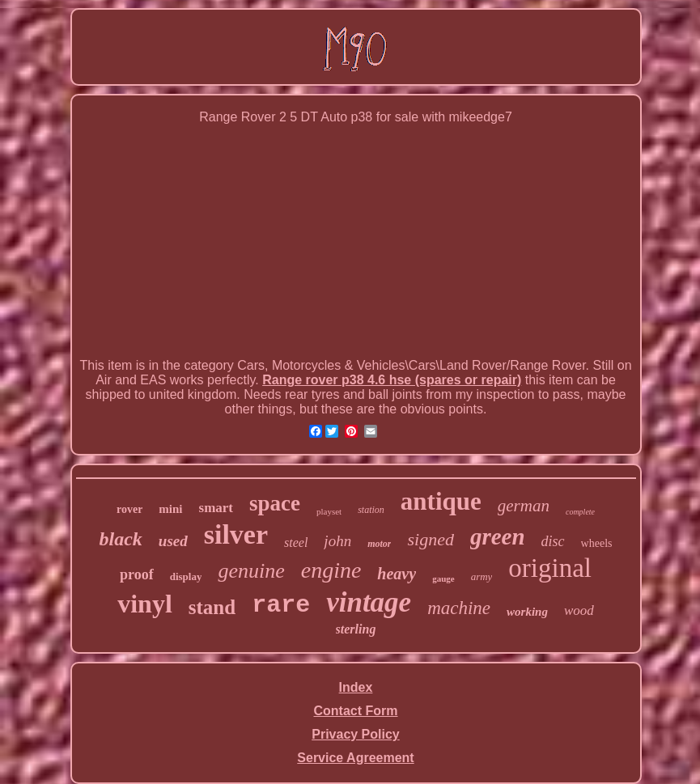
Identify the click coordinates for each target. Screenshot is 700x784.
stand (212, 607)
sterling (356, 629)
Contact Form (356, 711)
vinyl (145, 604)
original (550, 568)
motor (379, 544)
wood (579, 610)
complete (580, 512)
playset (329, 511)
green (498, 536)
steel (296, 542)
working (527, 612)
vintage (369, 602)
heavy (397, 574)
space (275, 503)
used (173, 541)
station (371, 510)
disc (553, 541)
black (120, 539)
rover (129, 509)
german (524, 506)
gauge (443, 578)
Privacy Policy (356, 734)
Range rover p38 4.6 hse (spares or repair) (392, 380)
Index (356, 687)
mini (170, 509)
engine (331, 570)
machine (459, 608)
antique (441, 501)
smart (216, 508)
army (482, 576)
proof (137, 574)
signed (430, 539)
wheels (597, 543)
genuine (251, 571)
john (337, 541)
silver (236, 534)
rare (281, 605)
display (186, 576)
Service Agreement (355, 758)
